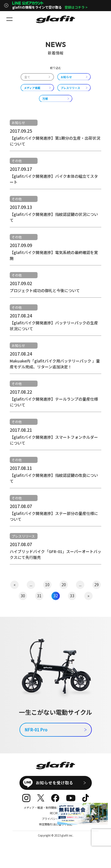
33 (72, 596)
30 (23, 596)
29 (97, 585)
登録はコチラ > (76, 7)
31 (39, 596)
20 (64, 585)
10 (47, 585)
